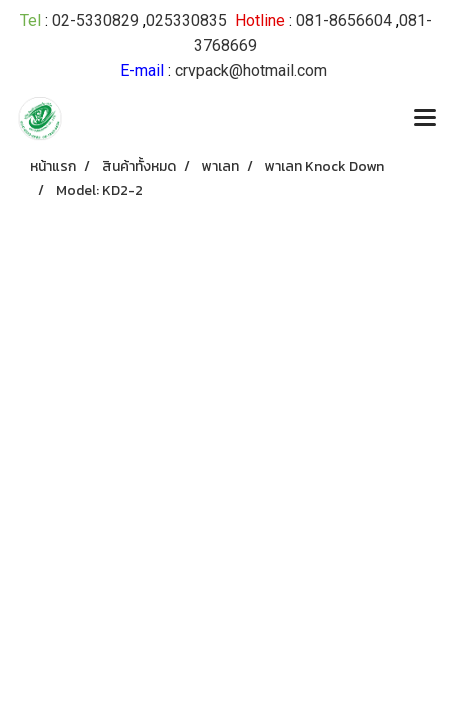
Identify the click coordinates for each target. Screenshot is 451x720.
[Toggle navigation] (425, 119)
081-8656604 (344, 20)
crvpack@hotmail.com (251, 70)
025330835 (186, 20)
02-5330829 (95, 20)
